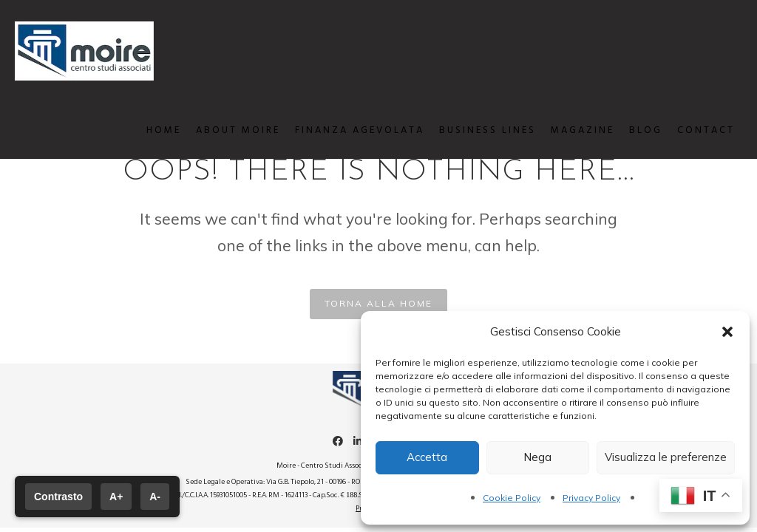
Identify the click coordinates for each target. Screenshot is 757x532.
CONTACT (699, 130)
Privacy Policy (591, 498)
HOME (156, 130)
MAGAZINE (575, 130)
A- (155, 497)
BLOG (638, 130)
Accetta (427, 457)
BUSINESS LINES (480, 130)
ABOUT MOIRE (231, 130)
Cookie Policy (512, 498)
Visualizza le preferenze (666, 457)
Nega (537, 457)
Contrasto (58, 497)
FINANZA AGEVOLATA (352, 130)
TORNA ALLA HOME (378, 303)
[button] (727, 332)
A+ (116, 497)
